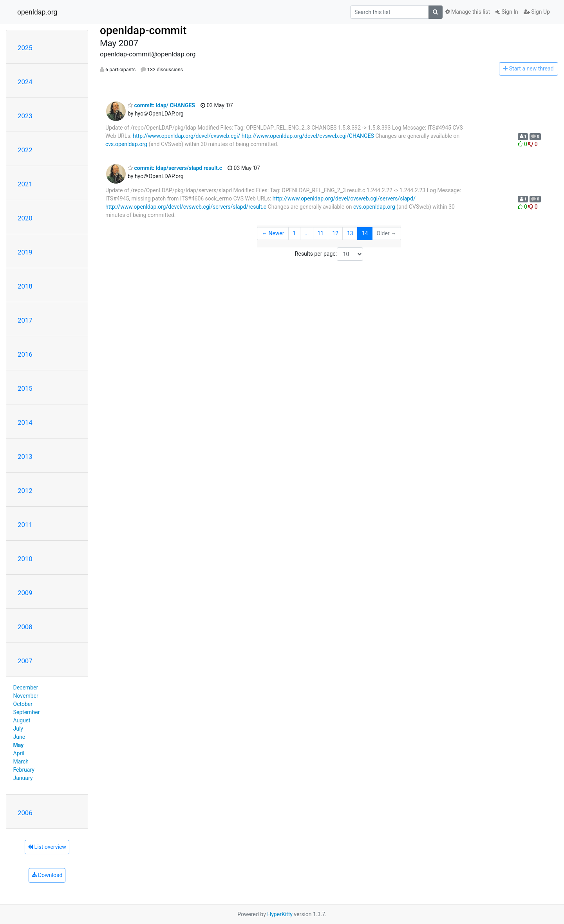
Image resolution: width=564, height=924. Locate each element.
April (19, 753)
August (22, 720)
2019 (25, 252)
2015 (25, 388)
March (21, 762)
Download (47, 875)
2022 (25, 150)
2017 (25, 320)
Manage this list (468, 12)
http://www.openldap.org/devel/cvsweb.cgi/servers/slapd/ (344, 199)
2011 (25, 525)
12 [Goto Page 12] (335, 233)
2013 (25, 457)
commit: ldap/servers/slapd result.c (175, 168)
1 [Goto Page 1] (295, 233)
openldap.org (37, 12)
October (23, 704)
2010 (25, 559)
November (26, 696)
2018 (25, 286)
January (23, 778)
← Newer (273, 233)
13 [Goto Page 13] (350, 233)
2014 (25, 422)
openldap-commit (143, 30)
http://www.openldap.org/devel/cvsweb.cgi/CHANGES (308, 136)
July (18, 729)
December (26, 688)
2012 (25, 491)
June (19, 737)
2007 (25, 661)
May (19, 745)
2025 (25, 48)
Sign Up (537, 12)
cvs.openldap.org (126, 144)
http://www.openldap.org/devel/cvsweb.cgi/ (186, 136)
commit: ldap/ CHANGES (161, 105)
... (306, 233)
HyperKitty (280, 914)
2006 (25, 813)
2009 (25, 593)
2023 (25, 116)
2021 (25, 184)
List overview (47, 847)
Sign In (507, 12)
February (24, 770)
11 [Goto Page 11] (320, 233)
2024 (25, 82)
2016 (25, 354)
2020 (25, 218)
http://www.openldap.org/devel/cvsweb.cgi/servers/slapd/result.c (186, 207)
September (27, 712)
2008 (25, 627)
